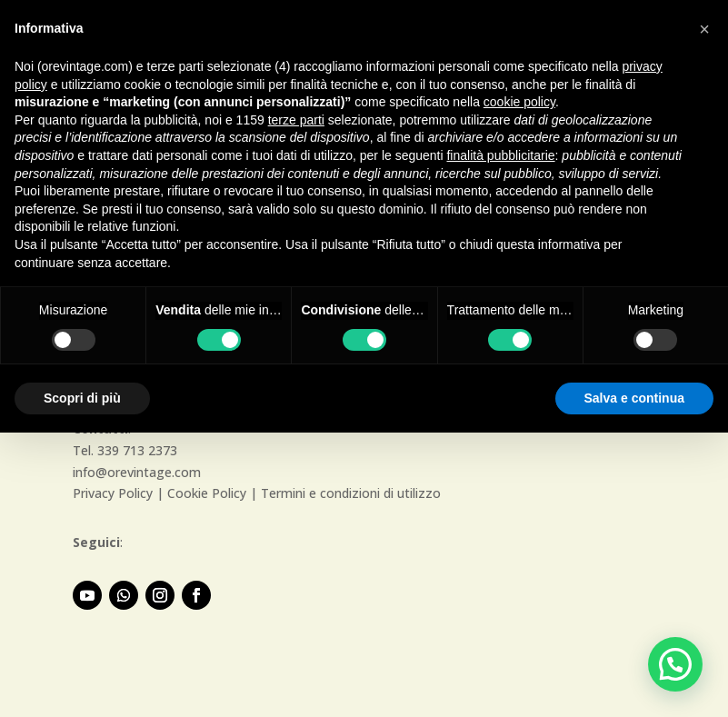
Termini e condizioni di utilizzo (351, 493)
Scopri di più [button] (82, 398)
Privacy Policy (113, 493)
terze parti (296, 120)
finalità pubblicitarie (500, 155)
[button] (675, 664)
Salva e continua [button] (634, 398)
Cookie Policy (207, 493)
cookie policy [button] (519, 102)
